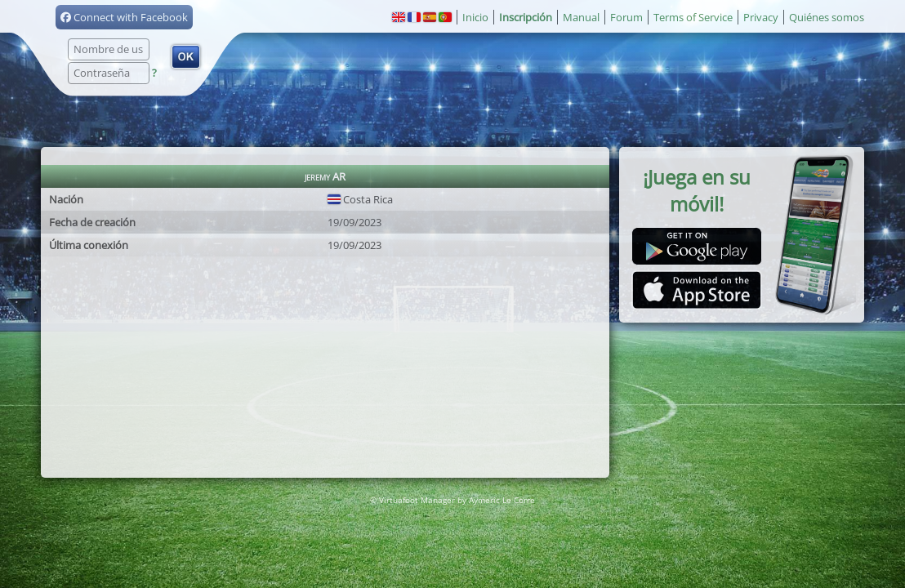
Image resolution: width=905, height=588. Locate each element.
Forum (626, 17)
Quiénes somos (827, 17)
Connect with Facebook (124, 17)
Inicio (475, 17)
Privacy (761, 17)
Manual (581, 17)
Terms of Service (693, 17)
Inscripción (526, 17)
